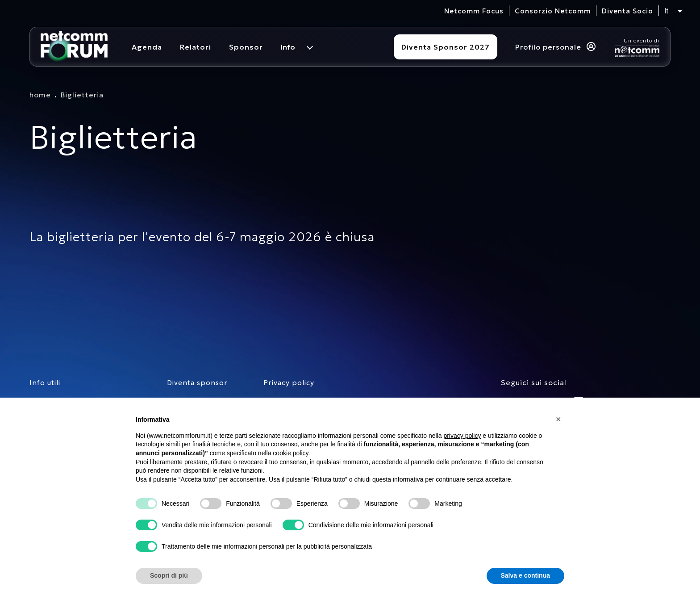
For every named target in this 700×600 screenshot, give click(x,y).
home (40, 95)
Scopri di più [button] (169, 575)
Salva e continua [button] (525, 575)
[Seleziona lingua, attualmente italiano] (673, 11)
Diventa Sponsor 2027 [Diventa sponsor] (446, 47)
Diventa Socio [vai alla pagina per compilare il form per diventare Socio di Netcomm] (627, 11)
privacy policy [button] (462, 436)
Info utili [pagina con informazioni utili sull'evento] (45, 383)
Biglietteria (82, 95)
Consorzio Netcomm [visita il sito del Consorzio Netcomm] (553, 11)
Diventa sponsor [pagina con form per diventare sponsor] (197, 383)
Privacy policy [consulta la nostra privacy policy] (289, 383)
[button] (560, 419)
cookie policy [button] (290, 453)
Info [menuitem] (288, 47)
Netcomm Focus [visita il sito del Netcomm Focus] (474, 11)
